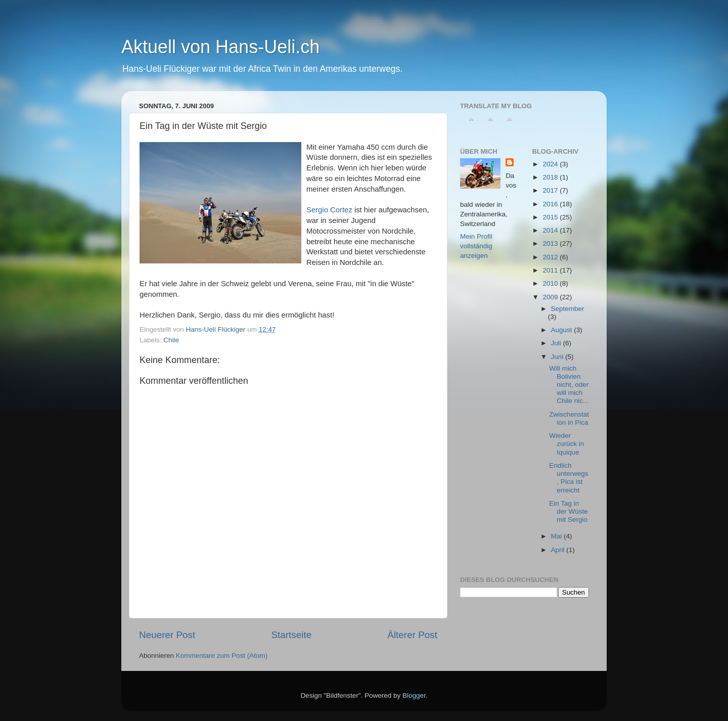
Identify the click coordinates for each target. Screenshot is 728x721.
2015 (551, 217)
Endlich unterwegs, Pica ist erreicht (568, 478)
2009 (551, 297)
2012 (551, 257)
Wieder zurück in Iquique (566, 444)
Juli (557, 343)
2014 (551, 230)
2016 (551, 204)
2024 (551, 164)
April (559, 550)
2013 (551, 243)
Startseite (291, 635)
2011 (551, 270)
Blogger (414, 695)
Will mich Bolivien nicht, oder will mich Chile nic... (569, 385)
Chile (171, 340)
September (568, 309)
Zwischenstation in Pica (569, 418)
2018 (551, 177)
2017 (551, 190)
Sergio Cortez (329, 210)
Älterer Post (412, 635)
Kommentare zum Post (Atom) (222, 656)
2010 (551, 283)
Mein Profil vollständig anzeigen (476, 246)
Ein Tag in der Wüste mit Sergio (568, 511)
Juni (558, 357)
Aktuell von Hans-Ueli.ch (220, 47)
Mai (558, 536)
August (563, 330)
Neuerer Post (167, 635)
